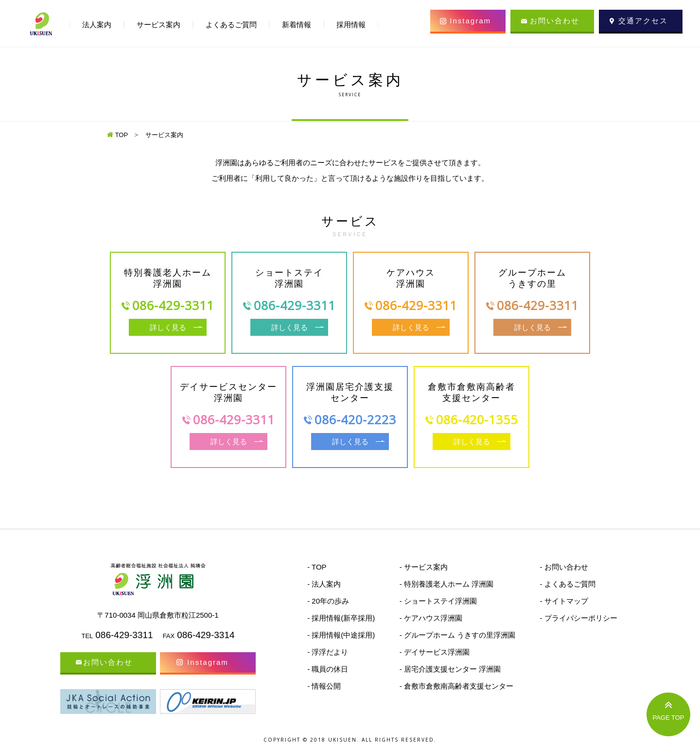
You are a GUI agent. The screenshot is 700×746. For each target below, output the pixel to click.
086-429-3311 (173, 305)
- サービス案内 (424, 567)
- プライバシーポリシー (578, 618)
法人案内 (97, 25)
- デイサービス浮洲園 (435, 652)
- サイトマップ (564, 601)
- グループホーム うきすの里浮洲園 (457, 635)
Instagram (470, 21)
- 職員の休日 (328, 669)
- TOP (317, 567)
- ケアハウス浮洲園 (431, 618)
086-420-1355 (477, 419)
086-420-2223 (355, 419)
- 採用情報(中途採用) (341, 635)
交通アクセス (643, 21)
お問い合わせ (555, 21)
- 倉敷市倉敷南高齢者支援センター (456, 686)
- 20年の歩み (328, 601)
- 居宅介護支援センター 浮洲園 (450, 669)
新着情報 (297, 25)
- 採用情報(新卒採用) (341, 618)
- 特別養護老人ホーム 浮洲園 (446, 584)
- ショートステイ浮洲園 (438, 601)
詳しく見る (168, 327)
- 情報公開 (324, 686)
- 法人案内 (324, 584)
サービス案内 (158, 25)
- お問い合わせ (564, 567)
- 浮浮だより (328, 652)
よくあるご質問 (231, 25)
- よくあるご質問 (567, 584)
